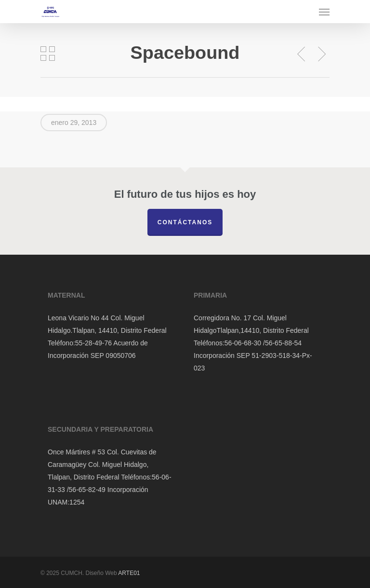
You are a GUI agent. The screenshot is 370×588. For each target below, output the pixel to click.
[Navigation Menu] (324, 12)
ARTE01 (129, 573)
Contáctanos (185, 222)
